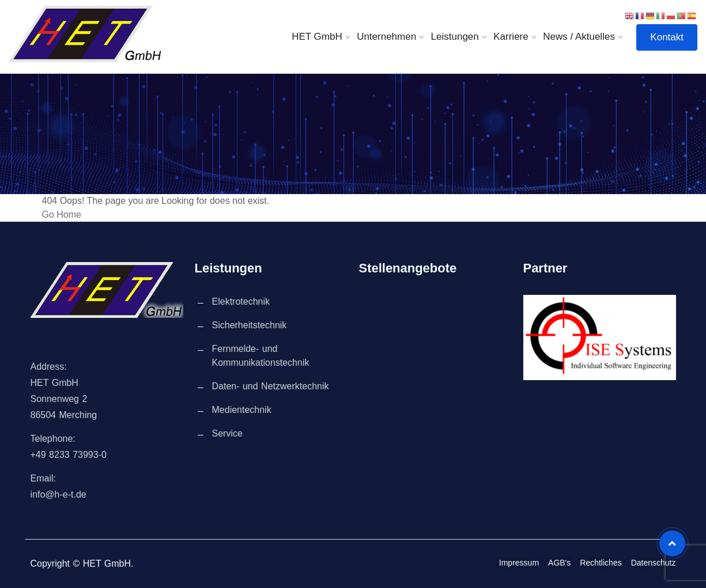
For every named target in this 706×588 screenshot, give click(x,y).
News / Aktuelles (579, 37)
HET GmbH (317, 37)
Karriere (511, 37)
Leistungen (455, 37)
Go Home (62, 215)
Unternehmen (386, 37)
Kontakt (667, 37)
